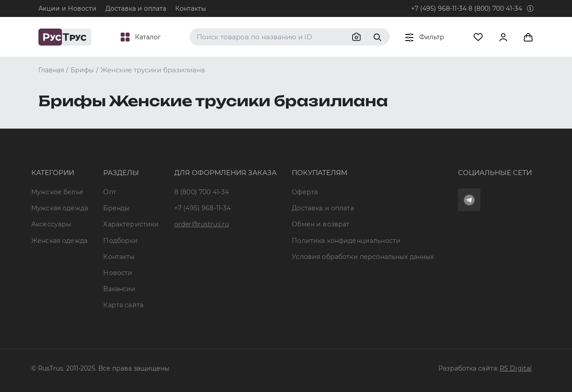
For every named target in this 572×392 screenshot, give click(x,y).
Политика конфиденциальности (346, 241)
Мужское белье (57, 192)
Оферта (305, 192)
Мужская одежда (60, 208)
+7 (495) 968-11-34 (439, 8)
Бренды (116, 208)
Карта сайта (123, 305)
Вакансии (119, 289)
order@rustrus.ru (202, 224)
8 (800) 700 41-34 (495, 8)
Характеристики (131, 224)
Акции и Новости (67, 8)
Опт (109, 192)
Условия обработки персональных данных (363, 257)
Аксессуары (51, 224)
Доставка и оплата (136, 8)
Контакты (191, 8)
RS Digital (516, 368)
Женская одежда (59, 241)
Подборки (120, 241)
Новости (118, 273)
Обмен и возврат (321, 224)
